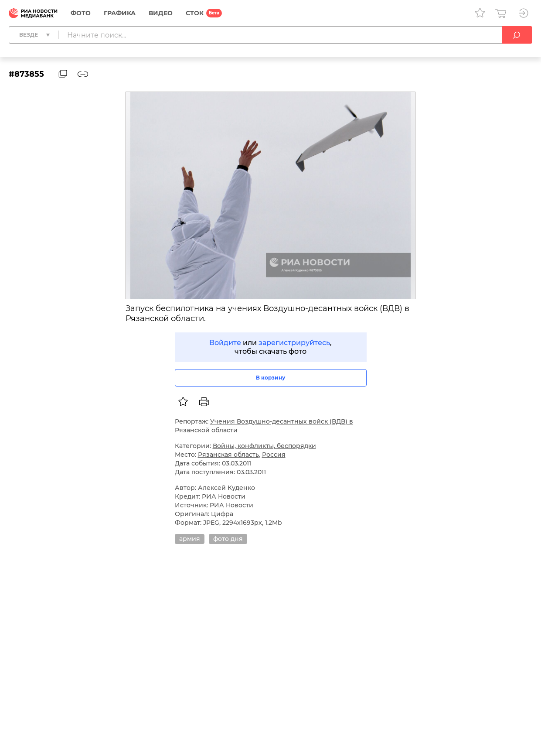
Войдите (225, 343)
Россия (274, 455)
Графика (120, 13)
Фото (81, 13)
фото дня (228, 539)
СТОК (195, 13)
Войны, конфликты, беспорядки (264, 446)
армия (190, 539)
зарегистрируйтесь (294, 343)
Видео (161, 13)
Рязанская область (228, 455)
